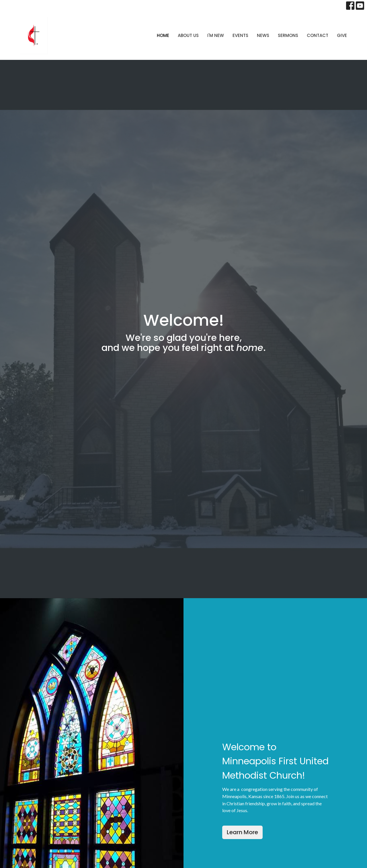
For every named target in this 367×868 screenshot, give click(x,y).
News (263, 35)
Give (342, 35)
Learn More (242, 832)
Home (163, 35)
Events (240, 35)
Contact (318, 35)
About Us (188, 35)
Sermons (288, 35)
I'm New (216, 35)
